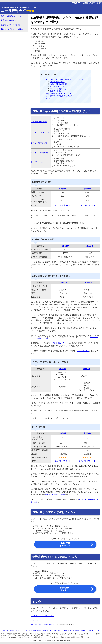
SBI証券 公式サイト (63, 205)
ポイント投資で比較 (58, 89)
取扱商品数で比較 (57, 82)
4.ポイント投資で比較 (40, 153)
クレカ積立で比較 (57, 86)
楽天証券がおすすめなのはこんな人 (60, 96)
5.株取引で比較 (37, 162)
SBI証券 (63, 189)
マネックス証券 (83, 351)
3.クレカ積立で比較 (39, 143)
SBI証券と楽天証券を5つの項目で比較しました (65, 79)
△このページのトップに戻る (42, 616)
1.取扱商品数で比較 (39, 122)
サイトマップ (94, 631)
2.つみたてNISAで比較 (41, 132)
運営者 (68, 640)
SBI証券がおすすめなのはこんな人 (60, 94)
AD (86, 3)
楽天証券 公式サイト (87, 205)
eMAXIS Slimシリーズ (59, 343)
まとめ (48, 98)
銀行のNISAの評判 (9, 20)
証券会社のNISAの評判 (10, 25)
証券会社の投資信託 (49, 625)
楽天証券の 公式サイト (65, 589)
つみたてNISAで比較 (59, 84)
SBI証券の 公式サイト (65, 544)
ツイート (34, 620)
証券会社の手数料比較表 (55, 494)
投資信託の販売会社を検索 (12, 29)
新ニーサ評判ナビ (36, 625)
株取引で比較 (56, 91)
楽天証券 (87, 189)
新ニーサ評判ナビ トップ (11, 16)
